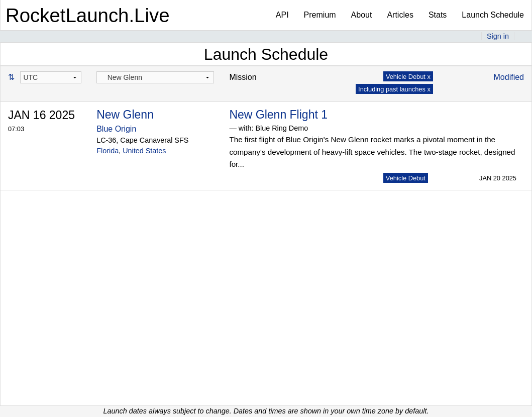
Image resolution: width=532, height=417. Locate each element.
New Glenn (125, 115)
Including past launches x (394, 89)
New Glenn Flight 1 (278, 115)
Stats (438, 15)
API (282, 15)
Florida (108, 151)
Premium (320, 15)
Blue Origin (116, 129)
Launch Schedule (493, 15)
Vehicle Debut (406, 178)
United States (144, 151)
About (362, 15)
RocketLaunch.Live (88, 15)
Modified (509, 77)
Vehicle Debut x (408, 77)
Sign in (498, 36)
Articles (400, 15)
